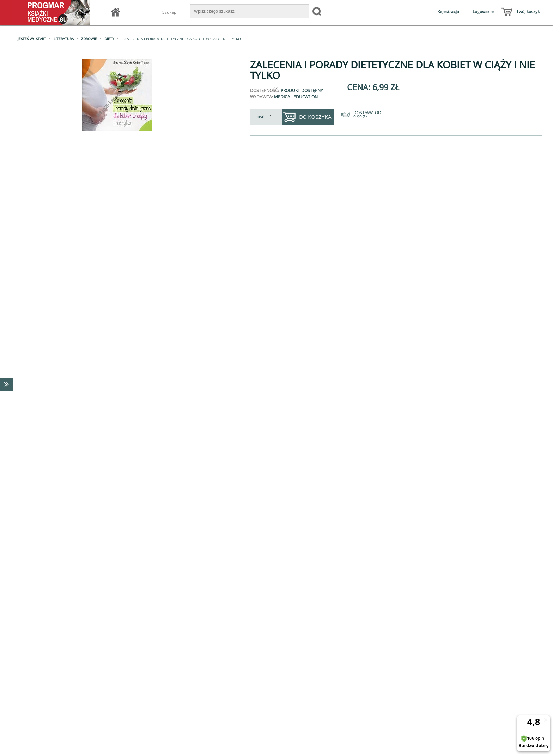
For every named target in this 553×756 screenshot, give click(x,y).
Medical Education (296, 97)
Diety (109, 39)
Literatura (63, 39)
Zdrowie (89, 39)
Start (41, 39)
